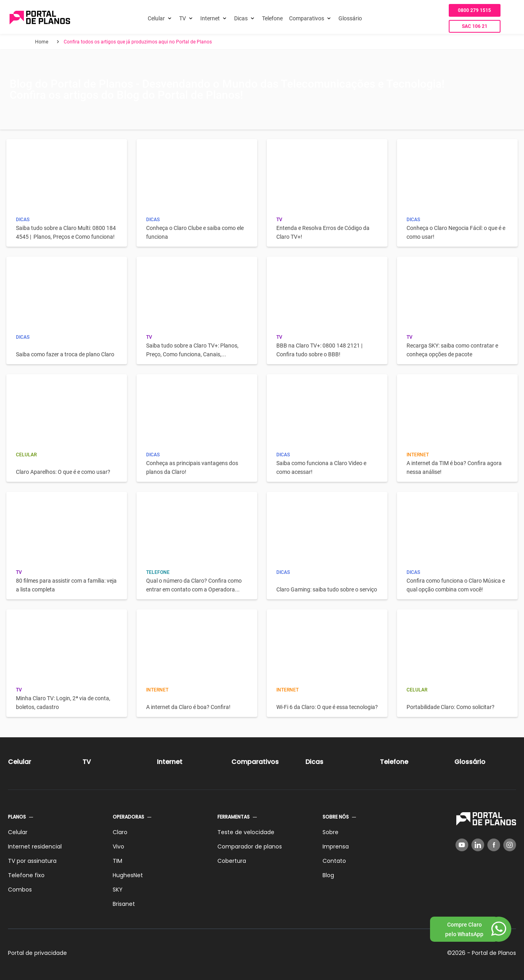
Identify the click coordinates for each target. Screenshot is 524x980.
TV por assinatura (32, 861)
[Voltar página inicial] (40, 18)
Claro (120, 832)
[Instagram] (510, 845)
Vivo (118, 846)
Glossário (350, 18)
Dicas (241, 18)
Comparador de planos (250, 846)
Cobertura (232, 861)
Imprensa (336, 846)
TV (183, 18)
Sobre (330, 832)
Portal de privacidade (37, 953)
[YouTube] (462, 845)
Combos (20, 890)
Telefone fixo (26, 875)
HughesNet (128, 875)
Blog (328, 875)
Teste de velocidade (246, 832)
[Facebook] (494, 845)
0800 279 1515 (474, 10)
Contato (334, 861)
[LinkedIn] (478, 845)
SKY (118, 890)
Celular (156, 18)
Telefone (272, 18)
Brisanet (124, 904)
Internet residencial (35, 846)
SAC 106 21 (475, 26)
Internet (210, 18)
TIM (117, 861)
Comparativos (307, 18)
